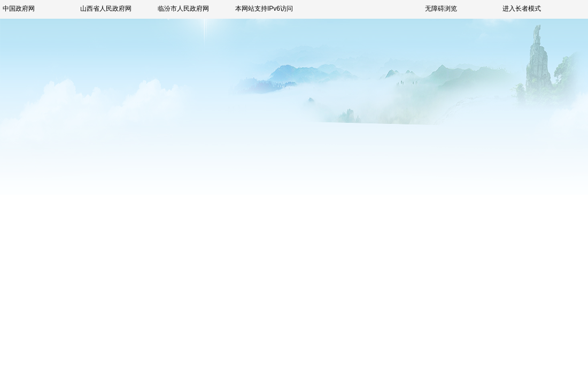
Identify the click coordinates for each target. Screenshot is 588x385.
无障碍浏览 (441, 9)
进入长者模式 (522, 9)
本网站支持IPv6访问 (264, 9)
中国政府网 (19, 9)
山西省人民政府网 (106, 9)
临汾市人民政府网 (183, 9)
